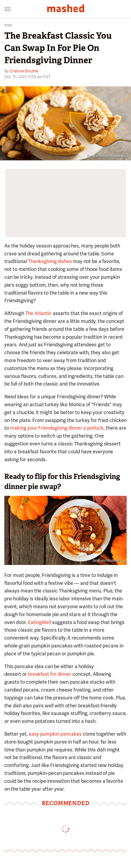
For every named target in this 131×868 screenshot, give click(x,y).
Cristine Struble (24, 71)
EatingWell (39, 622)
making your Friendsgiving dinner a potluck (57, 428)
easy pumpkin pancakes (55, 734)
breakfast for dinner (50, 674)
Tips (8, 25)
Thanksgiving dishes (50, 261)
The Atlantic (39, 313)
